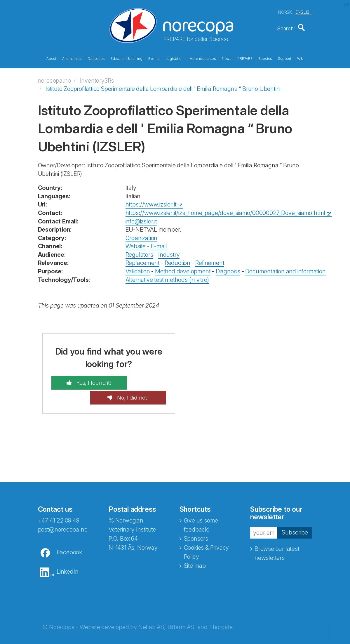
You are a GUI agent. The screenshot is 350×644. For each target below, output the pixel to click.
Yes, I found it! (83, 380)
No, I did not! (143, 380)
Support (285, 58)
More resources (203, 58)
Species (265, 58)
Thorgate (221, 610)
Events (154, 58)
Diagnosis (228, 268)
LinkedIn (67, 554)
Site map (195, 548)
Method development (183, 268)
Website (136, 243)
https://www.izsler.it (151, 202)
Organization (142, 235)
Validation (138, 268)
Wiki (300, 58)
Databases (96, 58)
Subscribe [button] (295, 515)
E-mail (159, 243)
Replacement (143, 260)
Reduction (177, 260)
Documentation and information (285, 268)
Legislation (175, 58)
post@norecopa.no (63, 512)
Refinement (210, 260)
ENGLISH (304, 11)
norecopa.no (54, 77)
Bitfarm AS (181, 610)
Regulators (139, 251)
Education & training (127, 58)
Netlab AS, (152, 610)
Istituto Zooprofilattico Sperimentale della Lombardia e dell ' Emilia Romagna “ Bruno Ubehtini (163, 86)
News (227, 58)
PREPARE (245, 58)
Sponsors (196, 521)
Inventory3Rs (97, 77)
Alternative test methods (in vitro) (167, 277)
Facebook (69, 535)
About (51, 58)
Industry (169, 251)
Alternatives (72, 58)
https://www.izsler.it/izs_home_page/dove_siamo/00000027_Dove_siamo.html (226, 210)
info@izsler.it (141, 218)
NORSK (285, 11)
